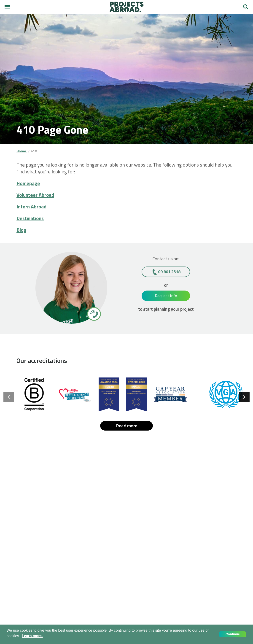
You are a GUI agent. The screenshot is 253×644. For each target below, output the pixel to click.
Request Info (166, 296)
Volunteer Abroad (35, 195)
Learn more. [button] (32, 636)
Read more (127, 426)
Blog (21, 230)
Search (246, 7)
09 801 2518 (169, 272)
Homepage (28, 183)
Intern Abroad (31, 207)
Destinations (30, 218)
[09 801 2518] (94, 314)
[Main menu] (7, 7)
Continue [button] (233, 634)
